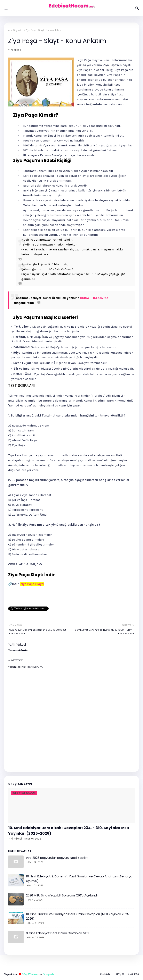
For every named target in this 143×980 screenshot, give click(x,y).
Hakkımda (133, 974)
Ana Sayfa (14, 30)
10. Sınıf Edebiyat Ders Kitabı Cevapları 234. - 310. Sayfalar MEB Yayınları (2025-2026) (69, 831)
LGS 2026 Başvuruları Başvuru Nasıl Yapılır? (57, 858)
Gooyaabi (49, 974)
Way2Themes (31, 974)
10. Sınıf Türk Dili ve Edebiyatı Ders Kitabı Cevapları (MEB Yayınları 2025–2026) (79, 916)
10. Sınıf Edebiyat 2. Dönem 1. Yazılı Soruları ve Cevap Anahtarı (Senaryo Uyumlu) (79, 879)
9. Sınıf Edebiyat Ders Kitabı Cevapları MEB (57, 933)
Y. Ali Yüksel (15, 50)
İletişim (120, 974)
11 (23, 30)
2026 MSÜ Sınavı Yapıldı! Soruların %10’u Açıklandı (62, 895)
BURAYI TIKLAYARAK (94, 298)
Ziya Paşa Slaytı (32, 584)
